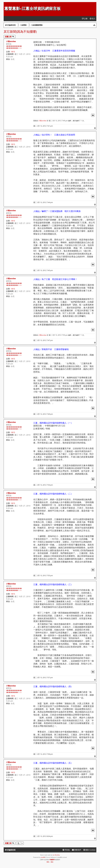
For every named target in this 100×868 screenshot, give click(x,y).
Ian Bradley (56, 855)
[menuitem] (92, 19)
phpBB (43, 857)
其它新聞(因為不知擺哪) (20, 31)
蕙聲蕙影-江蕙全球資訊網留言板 (32, 9)
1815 (13, 52)
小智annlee (11, 41)
